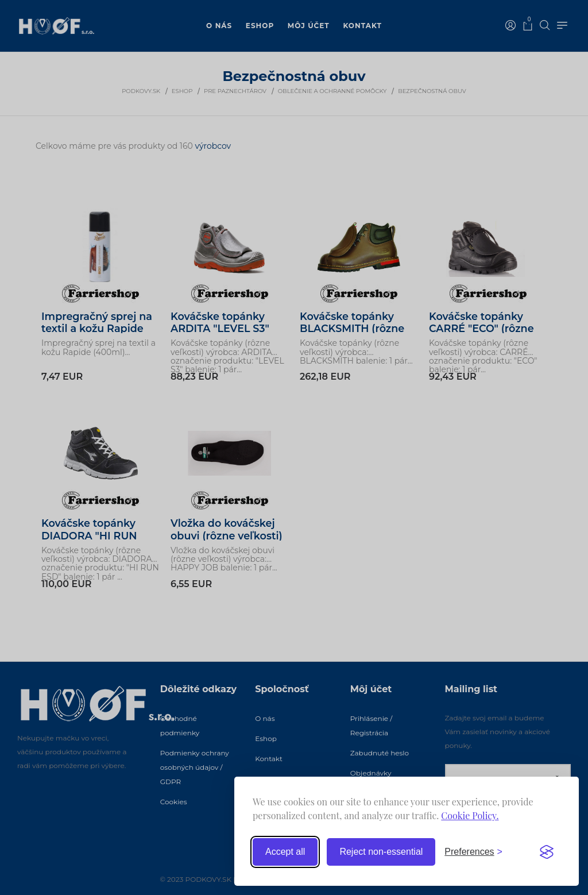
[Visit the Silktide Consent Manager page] (547, 852)
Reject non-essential (381, 852)
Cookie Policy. (470, 815)
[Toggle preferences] (473, 852)
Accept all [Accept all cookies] (285, 852)
